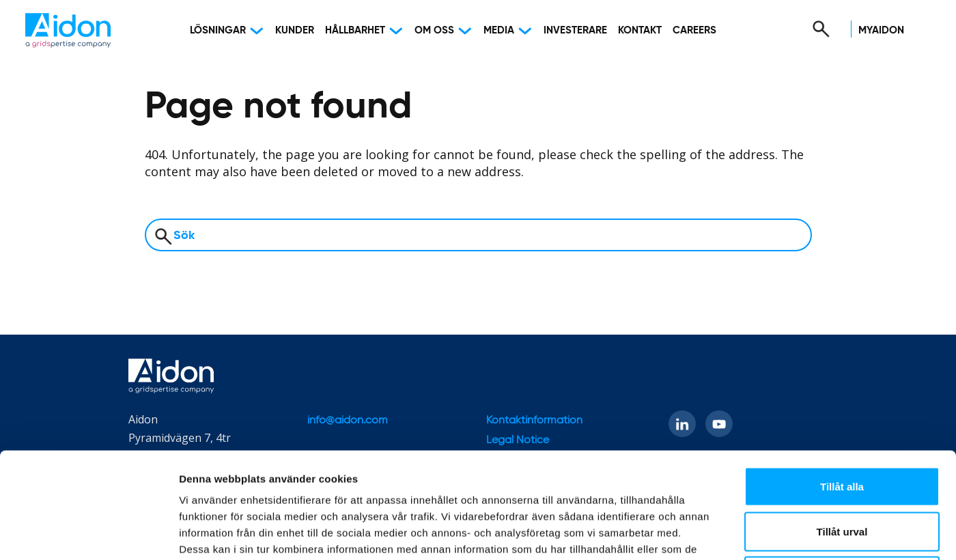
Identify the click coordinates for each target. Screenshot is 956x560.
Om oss (434, 30)
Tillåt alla (842, 381)
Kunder (295, 30)
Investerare (575, 30)
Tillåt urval (842, 426)
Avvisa (842, 470)
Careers (694, 30)
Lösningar (218, 30)
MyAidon (881, 30)
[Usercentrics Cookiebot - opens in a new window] (88, 533)
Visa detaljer (742, 533)
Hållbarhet (355, 30)
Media (499, 30)
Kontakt (640, 30)
